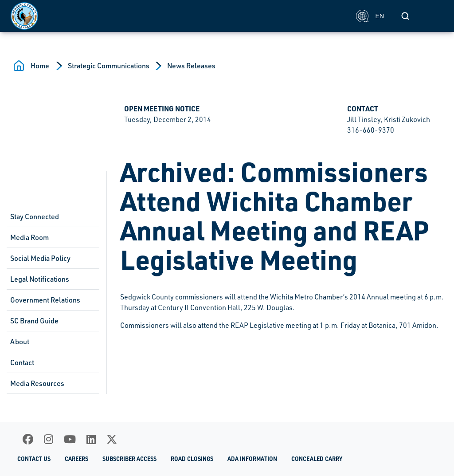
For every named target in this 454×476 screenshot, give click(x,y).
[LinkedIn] (91, 439)
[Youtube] (70, 439)
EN (370, 16)
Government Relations (45, 300)
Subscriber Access (129, 459)
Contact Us (34, 459)
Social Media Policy (40, 258)
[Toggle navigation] (434, 16)
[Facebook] (28, 439)
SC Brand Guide (34, 321)
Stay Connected (35, 216)
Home (40, 66)
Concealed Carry (317, 459)
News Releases (191, 66)
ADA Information (252, 459)
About (20, 342)
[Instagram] (49, 439)
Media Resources (37, 383)
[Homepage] (178, 16)
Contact (22, 362)
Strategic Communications (109, 66)
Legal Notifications (40, 279)
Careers (76, 459)
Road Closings (192, 459)
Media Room (29, 237)
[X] (112, 439)
